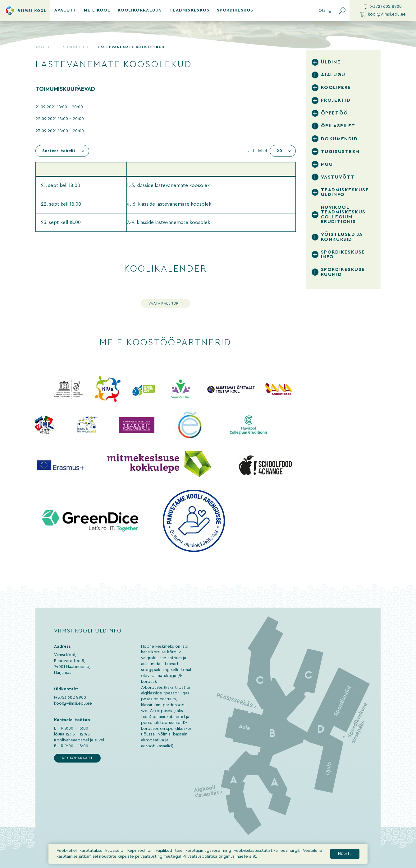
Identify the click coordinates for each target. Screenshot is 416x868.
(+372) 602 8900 (383, 7)
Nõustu (345, 854)
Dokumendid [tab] (339, 139)
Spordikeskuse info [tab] (343, 254)
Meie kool (97, 10)
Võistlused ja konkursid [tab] (342, 237)
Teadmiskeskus (189, 10)
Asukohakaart (77, 758)
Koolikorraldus (140, 10)
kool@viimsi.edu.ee (383, 14)
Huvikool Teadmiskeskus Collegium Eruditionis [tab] (343, 215)
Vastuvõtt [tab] (338, 177)
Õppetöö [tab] (335, 113)
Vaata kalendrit (165, 303)
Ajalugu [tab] (333, 75)
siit (253, 856)
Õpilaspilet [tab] (338, 126)
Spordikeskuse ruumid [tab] (343, 272)
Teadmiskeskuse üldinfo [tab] (345, 192)
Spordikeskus (235, 10)
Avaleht (65, 10)
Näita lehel (257, 151)
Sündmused (76, 47)
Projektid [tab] (336, 100)
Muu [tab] (327, 164)
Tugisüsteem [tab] (340, 152)
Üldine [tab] (331, 62)
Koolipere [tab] (336, 88)
